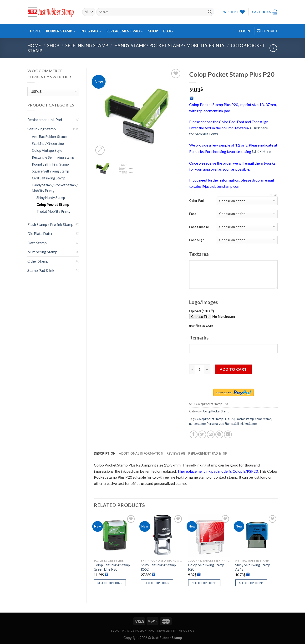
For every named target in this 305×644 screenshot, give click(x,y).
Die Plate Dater (40, 233)
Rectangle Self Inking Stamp (53, 157)
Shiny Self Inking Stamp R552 (158, 567)
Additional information (141, 453)
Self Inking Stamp (87, 46)
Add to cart (233, 369)
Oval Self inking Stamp (49, 178)
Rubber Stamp (61, 31)
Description (105, 453)
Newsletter (167, 631)
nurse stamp (197, 424)
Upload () (222, 318)
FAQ (152, 631)
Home (35, 31)
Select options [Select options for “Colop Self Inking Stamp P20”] (204, 583)
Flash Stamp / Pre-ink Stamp (50, 224)
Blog (168, 31)
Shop (153, 31)
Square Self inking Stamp (51, 171)
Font (193, 214)
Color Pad (196, 201)
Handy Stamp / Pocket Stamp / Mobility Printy (169, 46)
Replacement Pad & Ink (208, 453)
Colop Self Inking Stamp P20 (206, 567)
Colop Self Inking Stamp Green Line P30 (112, 567)
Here (261, 151)
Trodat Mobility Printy (53, 211)
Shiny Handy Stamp (51, 198)
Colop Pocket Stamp (53, 205)
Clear (274, 195)
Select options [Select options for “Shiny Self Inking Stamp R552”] (157, 583)
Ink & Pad (91, 31)
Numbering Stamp (42, 252)
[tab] (105, 453)
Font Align (197, 240)
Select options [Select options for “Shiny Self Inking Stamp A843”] (251, 583)
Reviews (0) (176, 453)
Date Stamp (37, 243)
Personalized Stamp (220, 424)
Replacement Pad (125, 31)
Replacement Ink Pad (45, 119)
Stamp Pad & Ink (41, 270)
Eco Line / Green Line (48, 144)
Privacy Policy (134, 631)
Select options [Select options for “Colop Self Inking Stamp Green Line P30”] (110, 583)
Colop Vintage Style (47, 150)
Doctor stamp (245, 419)
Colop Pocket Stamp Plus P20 (216, 419)
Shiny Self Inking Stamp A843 (253, 567)
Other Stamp (38, 261)
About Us (187, 631)
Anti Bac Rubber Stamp (49, 137)
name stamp (263, 419)
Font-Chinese (199, 227)
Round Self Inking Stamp (50, 164)
